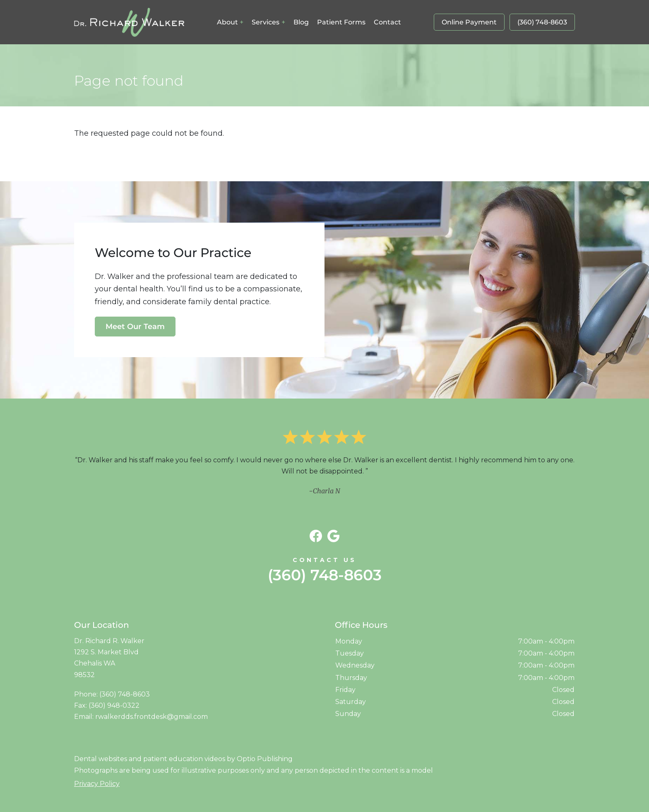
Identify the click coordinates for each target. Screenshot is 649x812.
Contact (387, 22)
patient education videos (184, 759)
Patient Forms (341, 22)
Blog (301, 22)
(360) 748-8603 (542, 22)
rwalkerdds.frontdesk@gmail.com (151, 717)
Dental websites (101, 759)
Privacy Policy (97, 784)
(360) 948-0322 (114, 705)
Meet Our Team (135, 327)
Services (266, 22)
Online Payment (469, 22)
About (227, 22)
